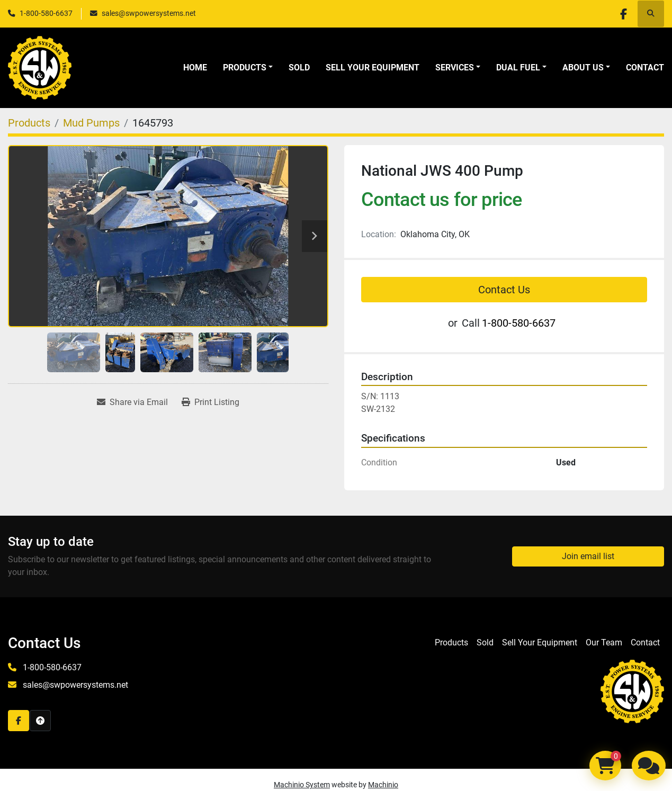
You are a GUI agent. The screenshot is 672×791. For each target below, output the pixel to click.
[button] (248, 68)
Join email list (588, 556)
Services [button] (455, 68)
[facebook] (623, 14)
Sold (299, 68)
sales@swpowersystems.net (149, 13)
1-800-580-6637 (46, 13)
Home (195, 68)
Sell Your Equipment (373, 68)
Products (245, 68)
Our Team (604, 642)
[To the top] (40, 721)
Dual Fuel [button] (518, 68)
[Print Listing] (210, 402)
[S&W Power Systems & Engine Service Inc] (632, 691)
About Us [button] (583, 68)
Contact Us (504, 290)
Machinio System (302, 785)
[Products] (29, 123)
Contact (645, 68)
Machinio (383, 785)
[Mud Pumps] (91, 123)
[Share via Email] (132, 402)
